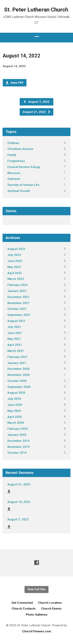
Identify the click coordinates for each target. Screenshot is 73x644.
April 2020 (15, 417)
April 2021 (15, 345)
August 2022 (16, 249)
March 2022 (16, 279)
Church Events (51, 609)
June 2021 (15, 333)
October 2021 (17, 309)
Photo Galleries (37, 615)
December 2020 (18, 369)
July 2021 (14, 327)
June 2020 (15, 405)
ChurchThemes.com (37, 631)
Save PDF (15, 83)
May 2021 (14, 339)
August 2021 (16, 321)
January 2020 (17, 435)
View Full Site (36, 589)
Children (13, 143)
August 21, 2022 (37, 112)
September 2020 (19, 387)
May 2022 (14, 267)
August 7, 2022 (36, 102)
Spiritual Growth (19, 191)
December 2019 (18, 441)
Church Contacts (24, 609)
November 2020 (18, 375)
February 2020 (18, 429)
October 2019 (17, 453)
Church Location (50, 603)
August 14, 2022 (19, 502)
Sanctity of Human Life (23, 185)
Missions (14, 173)
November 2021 (18, 303)
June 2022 (15, 261)
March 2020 (16, 423)
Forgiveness (16, 161)
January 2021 (17, 363)
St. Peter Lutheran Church (36, 10)
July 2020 (14, 399)
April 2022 (15, 273)
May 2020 (14, 411)
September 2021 (19, 315)
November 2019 (18, 447)
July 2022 (14, 255)
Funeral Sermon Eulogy (24, 167)
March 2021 (16, 351)
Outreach (14, 179)
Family (12, 155)
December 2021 (18, 297)
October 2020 (17, 381)
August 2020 (16, 393)
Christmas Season (20, 149)
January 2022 (17, 291)
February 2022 (18, 285)
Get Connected (22, 603)
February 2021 (18, 357)
